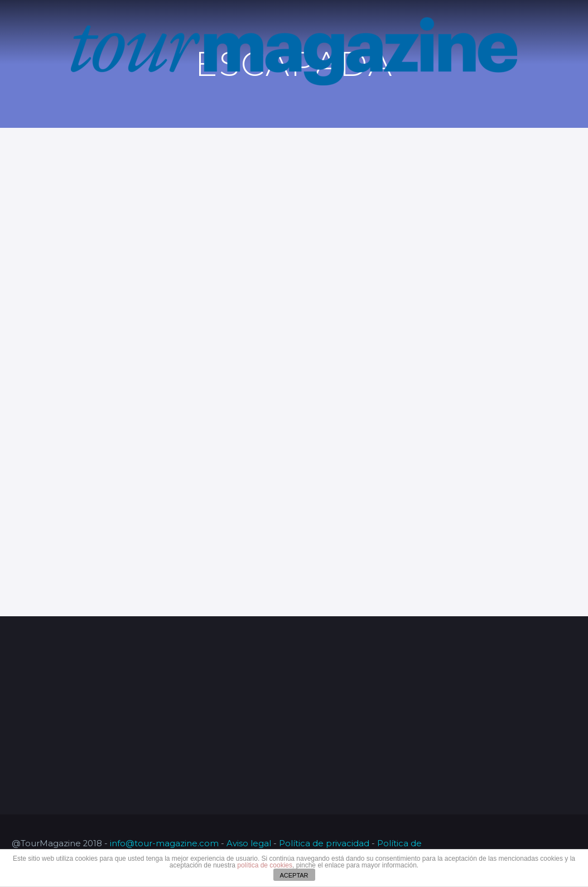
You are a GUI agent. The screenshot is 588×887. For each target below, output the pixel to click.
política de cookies (265, 865)
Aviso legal (249, 843)
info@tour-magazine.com (164, 843)
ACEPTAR (294, 875)
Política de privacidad (324, 843)
